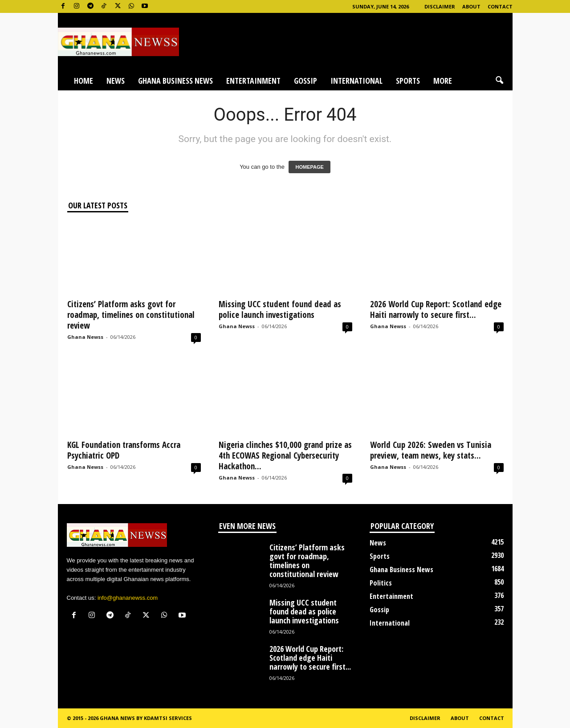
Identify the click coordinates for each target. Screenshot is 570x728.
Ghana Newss (85, 337)
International (356, 81)
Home (83, 81)
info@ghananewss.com (128, 598)
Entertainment (253, 81)
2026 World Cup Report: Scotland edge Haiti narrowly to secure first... (436, 309)
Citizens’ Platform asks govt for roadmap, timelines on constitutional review (131, 315)
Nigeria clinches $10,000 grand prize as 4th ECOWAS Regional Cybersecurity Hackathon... (285, 456)
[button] (499, 81)
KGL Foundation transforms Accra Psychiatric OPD (124, 450)
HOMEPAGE (309, 167)
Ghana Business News (175, 81)
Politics (381, 583)
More (443, 81)
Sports (408, 81)
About (471, 6)
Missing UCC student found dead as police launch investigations (280, 309)
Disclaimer (440, 6)
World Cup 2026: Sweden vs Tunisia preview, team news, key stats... (431, 450)
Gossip (305, 81)
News (116, 81)
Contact (500, 6)
